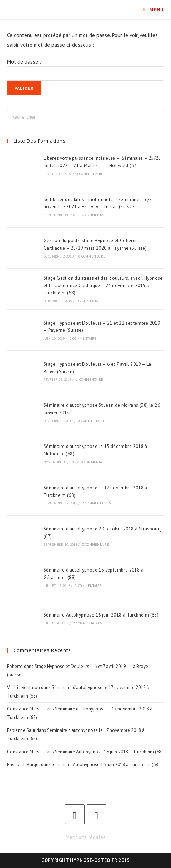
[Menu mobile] (154, 10)
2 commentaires (87, 623)
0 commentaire (90, 174)
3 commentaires (97, 503)
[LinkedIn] (97, 814)
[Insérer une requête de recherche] (85, 117)
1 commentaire (90, 380)
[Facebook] (75, 814)
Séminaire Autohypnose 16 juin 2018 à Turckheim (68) (101, 615)
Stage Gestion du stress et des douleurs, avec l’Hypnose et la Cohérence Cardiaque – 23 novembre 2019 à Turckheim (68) (103, 286)
